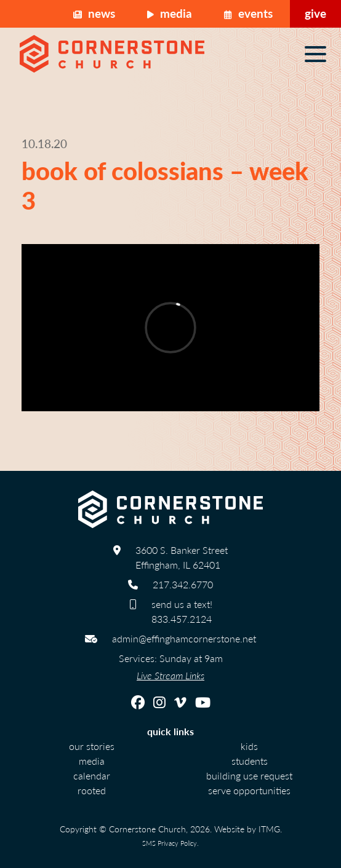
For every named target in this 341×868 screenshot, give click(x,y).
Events (248, 13)
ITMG (269, 829)
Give (315, 13)
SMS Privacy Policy (170, 843)
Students (250, 761)
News (94, 13)
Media (170, 13)
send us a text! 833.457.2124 (182, 611)
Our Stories (92, 746)
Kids (249, 746)
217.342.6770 (183, 584)
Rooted (92, 790)
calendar (92, 775)
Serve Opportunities (249, 790)
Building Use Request (249, 775)
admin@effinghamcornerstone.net (184, 638)
